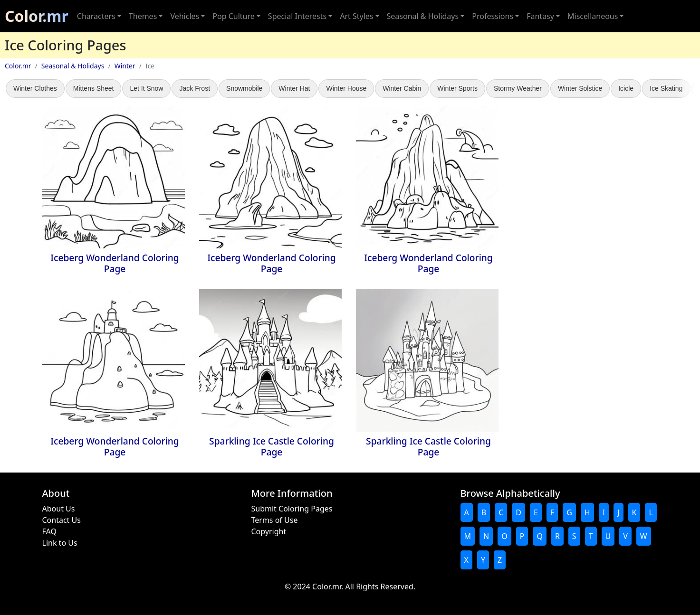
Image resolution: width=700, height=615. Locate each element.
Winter (125, 66)
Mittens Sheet (94, 88)
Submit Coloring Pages (292, 509)
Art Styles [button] (356, 16)
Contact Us (62, 520)
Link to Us (60, 543)
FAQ (49, 531)
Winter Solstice (580, 88)
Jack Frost (195, 88)
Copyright (269, 531)
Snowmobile (244, 88)
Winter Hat (294, 88)
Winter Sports (457, 88)
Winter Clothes (35, 88)
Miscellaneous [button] (593, 16)
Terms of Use (275, 520)
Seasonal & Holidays (73, 66)
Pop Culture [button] (233, 16)
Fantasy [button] (540, 16)
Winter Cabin (402, 88)
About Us (59, 509)
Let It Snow (146, 88)
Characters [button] (96, 16)
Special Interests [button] (297, 16)
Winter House (346, 88)
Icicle (626, 88)
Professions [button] (493, 16)
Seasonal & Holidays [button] (423, 16)
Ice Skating (666, 88)
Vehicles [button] (185, 16)
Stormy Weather (518, 88)
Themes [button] (143, 16)
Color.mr (37, 16)
